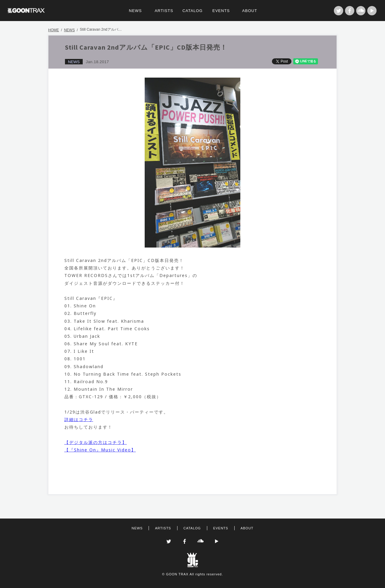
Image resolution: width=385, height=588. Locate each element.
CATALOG (192, 11)
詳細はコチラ (79, 419)
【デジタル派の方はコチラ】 (96, 442)
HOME (54, 30)
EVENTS (221, 11)
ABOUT (250, 11)
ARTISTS (164, 11)
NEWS (136, 11)
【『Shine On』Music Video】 (100, 450)
